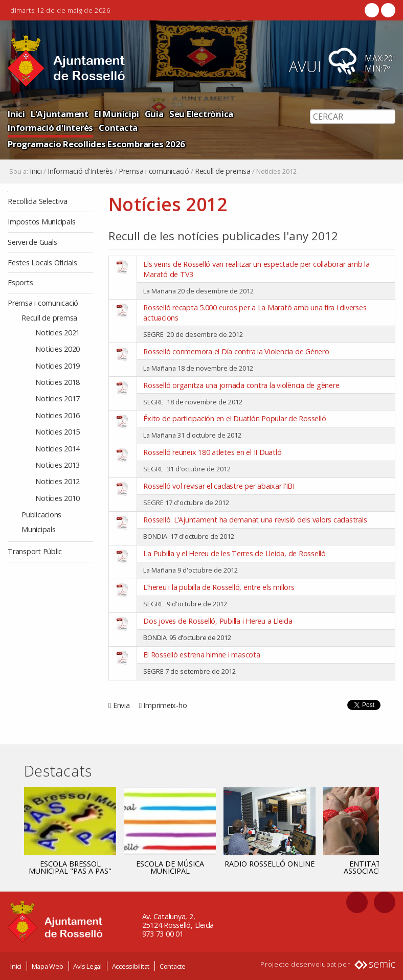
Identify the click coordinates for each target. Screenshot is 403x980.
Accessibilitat (131, 966)
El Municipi (116, 114)
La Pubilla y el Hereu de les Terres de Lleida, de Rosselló (234, 553)
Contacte (173, 966)
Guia (154, 114)
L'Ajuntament (60, 114)
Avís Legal (87, 966)
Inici (16, 114)
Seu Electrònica (201, 114)
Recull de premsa (223, 171)
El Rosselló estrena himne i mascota (201, 655)
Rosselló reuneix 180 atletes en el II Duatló (212, 452)
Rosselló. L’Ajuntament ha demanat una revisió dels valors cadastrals (255, 520)
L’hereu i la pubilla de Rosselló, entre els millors (219, 587)
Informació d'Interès (50, 128)
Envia (121, 705)
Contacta (118, 128)
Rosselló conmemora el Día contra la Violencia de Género (236, 351)
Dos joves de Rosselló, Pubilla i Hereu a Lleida (218, 621)
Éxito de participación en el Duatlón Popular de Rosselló (234, 418)
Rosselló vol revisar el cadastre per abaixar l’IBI (219, 486)
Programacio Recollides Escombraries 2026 (96, 144)
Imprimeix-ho (165, 705)
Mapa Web (48, 966)
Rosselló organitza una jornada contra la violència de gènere (241, 385)
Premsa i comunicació (154, 171)
